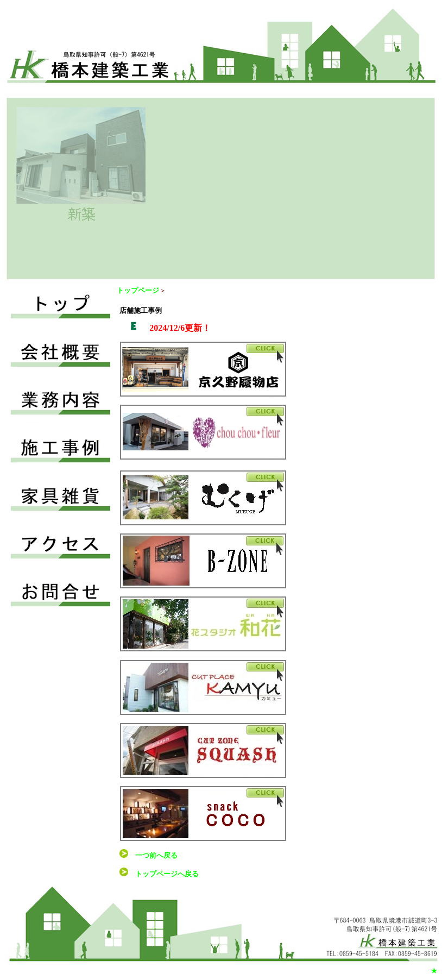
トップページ (138, 290)
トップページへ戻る (167, 874)
